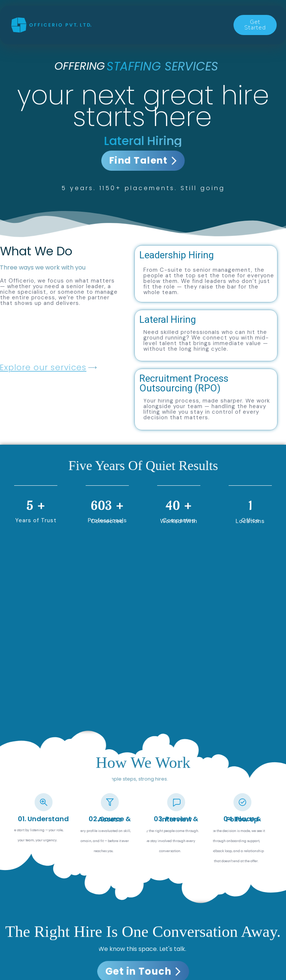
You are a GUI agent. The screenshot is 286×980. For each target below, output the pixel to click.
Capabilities (158, 17)
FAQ (201, 32)
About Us (167, 32)
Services (115, 17)
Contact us (123, 32)
